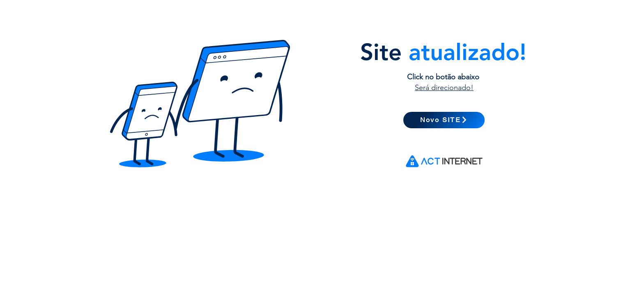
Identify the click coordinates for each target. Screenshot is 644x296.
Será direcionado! (444, 88)
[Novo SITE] (444, 120)
